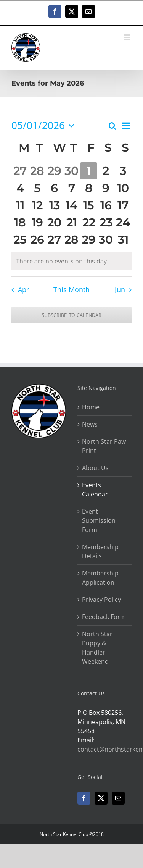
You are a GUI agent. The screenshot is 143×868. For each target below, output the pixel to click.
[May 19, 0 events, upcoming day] (37, 222)
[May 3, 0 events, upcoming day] (123, 171)
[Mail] (118, 798)
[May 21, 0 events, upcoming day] (71, 222)
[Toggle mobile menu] (128, 37)
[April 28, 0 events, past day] (37, 171)
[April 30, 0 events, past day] (71, 171)
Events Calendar (95, 490)
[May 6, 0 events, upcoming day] (54, 188)
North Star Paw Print (104, 446)
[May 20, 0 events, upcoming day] (54, 222)
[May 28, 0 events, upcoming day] (71, 240)
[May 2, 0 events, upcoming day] (106, 171)
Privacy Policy (101, 600)
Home (91, 407)
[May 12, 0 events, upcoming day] (37, 205)
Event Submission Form (99, 520)
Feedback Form (104, 617)
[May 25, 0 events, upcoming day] (20, 240)
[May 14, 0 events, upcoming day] (71, 205)
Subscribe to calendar (71, 315)
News (90, 424)
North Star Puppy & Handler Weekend (97, 648)
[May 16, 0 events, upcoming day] (106, 205)
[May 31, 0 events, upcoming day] (123, 240)
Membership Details (100, 551)
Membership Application (100, 578)
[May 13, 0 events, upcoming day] (54, 205)
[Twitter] (101, 798)
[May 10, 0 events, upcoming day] (123, 188)
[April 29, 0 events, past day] (54, 171)
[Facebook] (84, 798)
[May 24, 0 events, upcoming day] (123, 222)
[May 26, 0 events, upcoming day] (37, 240)
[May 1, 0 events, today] (89, 171)
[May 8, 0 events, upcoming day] (89, 188)
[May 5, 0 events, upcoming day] (37, 188)
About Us (95, 468)
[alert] (71, 261)
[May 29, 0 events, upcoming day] (89, 240)
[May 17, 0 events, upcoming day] (123, 205)
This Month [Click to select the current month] (71, 289)
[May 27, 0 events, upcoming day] (54, 240)
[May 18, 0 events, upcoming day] (20, 222)
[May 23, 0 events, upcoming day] (106, 222)
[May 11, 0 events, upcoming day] (20, 205)
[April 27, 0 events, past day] (20, 171)
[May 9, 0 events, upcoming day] (106, 188)
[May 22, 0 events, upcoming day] (89, 222)
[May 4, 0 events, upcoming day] (20, 188)
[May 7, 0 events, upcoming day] (71, 188)
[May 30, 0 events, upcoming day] (106, 240)
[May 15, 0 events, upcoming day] (89, 205)
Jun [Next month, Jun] (120, 289)
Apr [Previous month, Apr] (23, 289)
